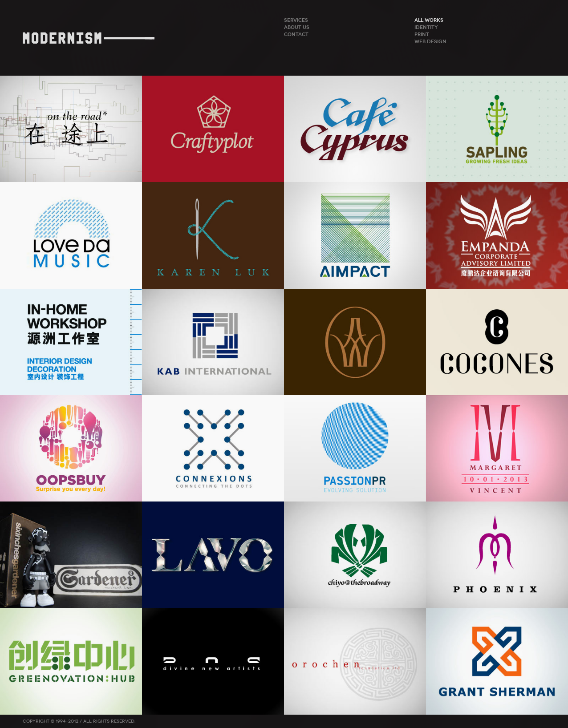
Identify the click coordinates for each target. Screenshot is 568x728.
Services (296, 20)
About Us (297, 27)
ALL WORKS (429, 20)
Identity (426, 27)
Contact (296, 34)
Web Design (430, 41)
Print (422, 34)
